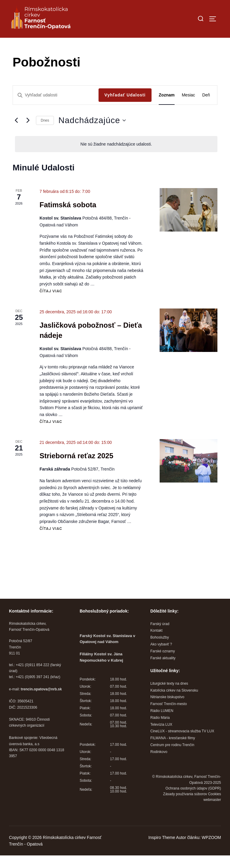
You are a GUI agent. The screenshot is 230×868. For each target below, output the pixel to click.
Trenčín (188, 757)
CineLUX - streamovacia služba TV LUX (182, 744)
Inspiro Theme (162, 850)
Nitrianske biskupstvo (167, 710)
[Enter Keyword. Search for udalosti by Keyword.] (56, 108)
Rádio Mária (160, 730)
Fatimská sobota (68, 217)
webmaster (212, 813)
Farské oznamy (163, 664)
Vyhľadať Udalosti (125, 108)
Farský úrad (160, 636)
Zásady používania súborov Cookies (192, 807)
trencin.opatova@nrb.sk (41, 702)
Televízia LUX (161, 737)
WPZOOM (211, 850)
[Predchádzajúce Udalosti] (16, 133)
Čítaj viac (51, 304)
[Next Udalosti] (28, 133)
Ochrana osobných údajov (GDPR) (193, 801)
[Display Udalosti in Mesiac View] (188, 108)
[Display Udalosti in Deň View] (206, 108)
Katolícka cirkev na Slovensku (174, 703)
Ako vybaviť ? (161, 657)
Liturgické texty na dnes (169, 696)
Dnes (45, 133)
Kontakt (156, 643)
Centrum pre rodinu (166, 757)
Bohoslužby (160, 650)
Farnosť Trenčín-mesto (169, 717)
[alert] (116, 157)
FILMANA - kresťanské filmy (173, 751)
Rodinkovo (159, 764)
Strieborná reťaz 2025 (76, 469)
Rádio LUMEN (162, 723)
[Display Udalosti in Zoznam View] (167, 108)
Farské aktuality (163, 671)
